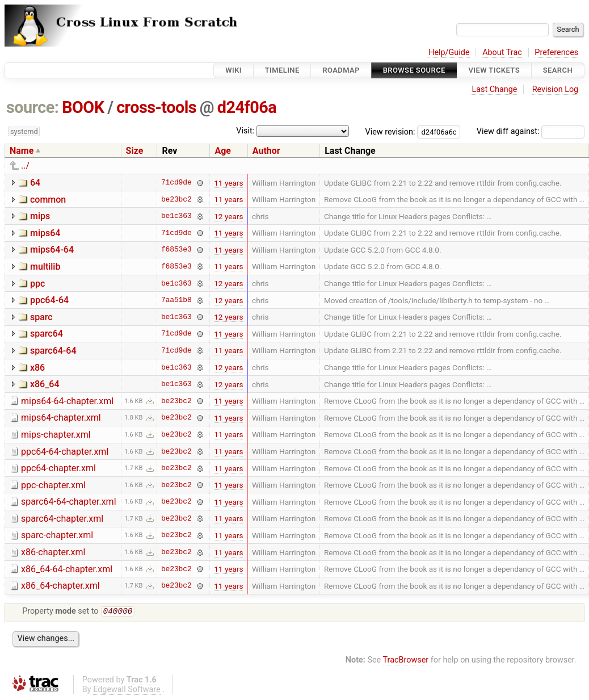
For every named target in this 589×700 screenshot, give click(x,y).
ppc (37, 284)
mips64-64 (52, 250)
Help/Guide (449, 53)
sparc (41, 317)
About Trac (502, 53)
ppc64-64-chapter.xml (65, 452)
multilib (45, 267)
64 (35, 183)
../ (25, 165)
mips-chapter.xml (56, 435)
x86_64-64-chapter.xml (67, 569)
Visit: (245, 131)
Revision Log (556, 89)
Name (22, 151)
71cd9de (176, 183)
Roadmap (341, 70)
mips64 (45, 233)
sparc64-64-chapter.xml (69, 502)
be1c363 (176, 216)
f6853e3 (176, 250)
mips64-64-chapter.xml (67, 401)
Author (266, 151)
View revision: (390, 131)
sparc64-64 (53, 351)
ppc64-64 (49, 300)
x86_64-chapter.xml (60, 586)
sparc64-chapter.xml (62, 519)
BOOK (83, 107)
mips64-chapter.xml (61, 418)
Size (135, 151)
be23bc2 (176, 199)
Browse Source (414, 70)
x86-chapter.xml (53, 552)
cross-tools (156, 107)
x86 (37, 368)
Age (223, 151)
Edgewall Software (127, 691)
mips (40, 216)
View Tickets (494, 70)
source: (33, 107)
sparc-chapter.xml (57, 535)
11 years (228, 183)
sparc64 (47, 334)
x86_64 (45, 384)
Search (558, 70)
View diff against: (531, 131)
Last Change (494, 89)
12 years (228, 216)
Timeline (282, 70)
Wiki (234, 70)
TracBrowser (406, 661)
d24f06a (247, 107)
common (48, 200)
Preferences (556, 53)
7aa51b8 (176, 300)
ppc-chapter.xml (53, 485)
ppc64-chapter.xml (58, 468)
